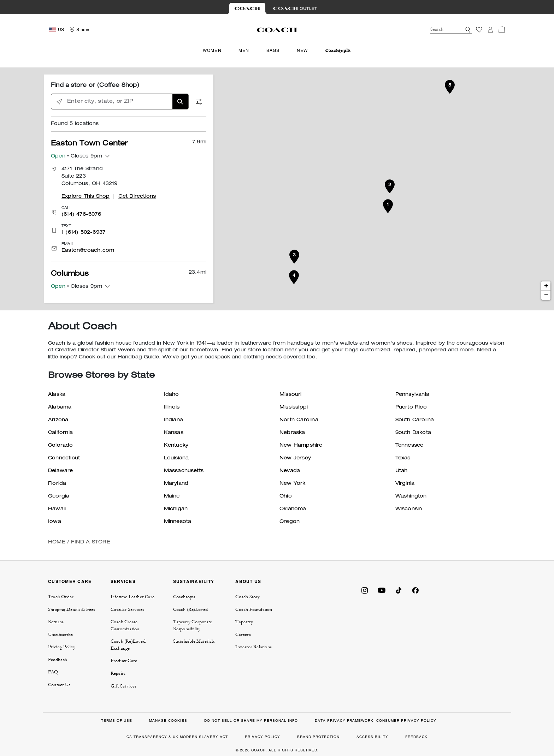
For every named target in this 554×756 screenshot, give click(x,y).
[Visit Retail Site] (247, 8)
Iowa (55, 522)
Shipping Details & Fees (72, 609)
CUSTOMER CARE (70, 581)
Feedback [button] (58, 660)
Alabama (60, 407)
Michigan (176, 509)
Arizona (58, 420)
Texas (403, 458)
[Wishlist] (479, 30)
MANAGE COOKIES (168, 721)
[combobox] (451, 30)
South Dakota (413, 433)
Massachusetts (184, 471)
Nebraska (292, 433)
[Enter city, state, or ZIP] (120, 102)
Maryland (176, 484)
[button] (468, 30)
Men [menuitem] (244, 50)
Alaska (57, 395)
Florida (57, 484)
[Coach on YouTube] (382, 590)
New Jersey (295, 458)
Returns (56, 622)
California (60, 433)
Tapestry (244, 622)
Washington (411, 496)
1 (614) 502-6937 (83, 233)
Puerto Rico (411, 407)
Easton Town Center (89, 144)
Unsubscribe (60, 635)
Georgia (59, 496)
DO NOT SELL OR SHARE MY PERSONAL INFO (251, 721)
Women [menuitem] (212, 50)
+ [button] (546, 286)
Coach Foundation (254, 609)
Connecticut (64, 458)
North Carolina (299, 420)
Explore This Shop (86, 197)
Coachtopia (184, 597)
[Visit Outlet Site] (295, 8)
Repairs (118, 673)
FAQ (53, 672)
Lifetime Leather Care (132, 597)
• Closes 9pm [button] (76, 157)
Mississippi (294, 407)
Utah (402, 471)
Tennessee (409, 446)
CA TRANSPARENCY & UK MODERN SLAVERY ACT (177, 737)
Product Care (124, 661)
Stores (83, 30)
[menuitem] (338, 51)
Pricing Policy (62, 647)
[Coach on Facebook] (415, 590)
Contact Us (59, 685)
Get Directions (137, 197)
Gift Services (124, 686)
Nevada (290, 471)
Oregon (290, 522)
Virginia (405, 484)
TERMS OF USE (117, 721)
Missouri (291, 395)
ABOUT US (248, 581)
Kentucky (176, 446)
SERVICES (123, 581)
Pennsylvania (412, 395)
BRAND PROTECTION (318, 737)
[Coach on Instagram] (365, 590)
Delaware (61, 471)
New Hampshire (301, 446)
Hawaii (57, 509)
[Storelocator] (78, 30)
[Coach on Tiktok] (399, 590)
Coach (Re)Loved (191, 609)
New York (293, 484)
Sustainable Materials (194, 641)
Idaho (172, 395)
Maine (172, 496)
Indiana (173, 420)
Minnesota (178, 522)
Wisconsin (409, 509)
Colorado (61, 446)
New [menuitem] (302, 50)
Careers (243, 635)
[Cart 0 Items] (502, 29)
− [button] (546, 295)
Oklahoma (293, 509)
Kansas (174, 433)
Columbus (70, 274)
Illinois (172, 407)
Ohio (286, 496)
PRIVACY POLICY (263, 737)
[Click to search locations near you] (59, 102)
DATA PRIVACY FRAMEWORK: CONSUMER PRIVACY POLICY (376, 721)
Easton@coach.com (88, 251)
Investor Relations (254, 647)
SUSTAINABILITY (194, 581)
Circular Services (127, 609)
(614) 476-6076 (81, 215)
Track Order (61, 597)
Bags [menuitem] (273, 50)
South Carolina (415, 420)
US (61, 30)
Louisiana (176, 458)
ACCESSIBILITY (372, 737)
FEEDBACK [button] (416, 737)
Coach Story (247, 597)
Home (57, 542)
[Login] (490, 30)
